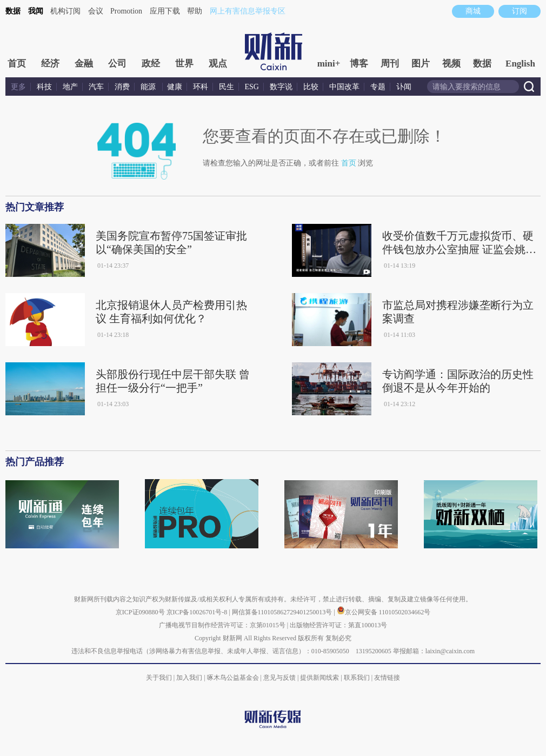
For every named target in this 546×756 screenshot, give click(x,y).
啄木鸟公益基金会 (234, 678)
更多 (18, 87)
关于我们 (159, 678)
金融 (84, 64)
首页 (17, 64)
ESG (252, 87)
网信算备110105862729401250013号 (283, 612)
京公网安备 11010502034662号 (384, 612)
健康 (175, 87)
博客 (359, 64)
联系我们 (357, 678)
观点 (218, 64)
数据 (13, 11)
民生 (227, 87)
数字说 (281, 87)
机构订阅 (65, 11)
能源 (149, 87)
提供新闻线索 (319, 678)
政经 (151, 64)
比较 (311, 87)
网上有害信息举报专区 (248, 11)
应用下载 (165, 11)
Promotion (126, 11)
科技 (44, 87)
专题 (378, 87)
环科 (201, 87)
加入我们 (189, 678)
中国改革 (344, 87)
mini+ (329, 64)
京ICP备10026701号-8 (198, 612)
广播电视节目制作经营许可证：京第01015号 (222, 625)
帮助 (195, 11)
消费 (122, 87)
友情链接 (387, 678)
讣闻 (404, 87)
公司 (117, 64)
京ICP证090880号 (140, 612)
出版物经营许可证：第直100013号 (338, 625)
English (520, 64)
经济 (50, 64)
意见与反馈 (279, 678)
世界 (184, 64)
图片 (421, 64)
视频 (451, 64)
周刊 (390, 64)
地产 (70, 87)
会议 (96, 11)
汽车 (96, 87)
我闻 (36, 11)
